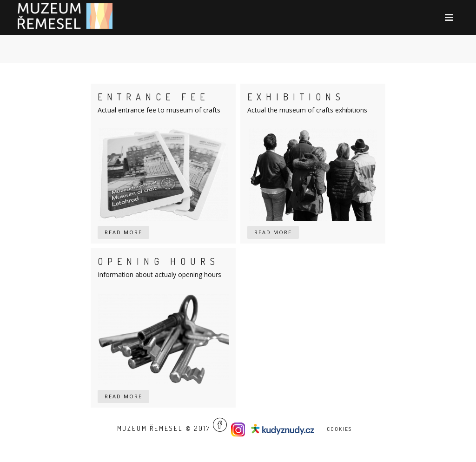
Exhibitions (296, 97)
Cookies (339, 429)
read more (123, 232)
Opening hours (159, 261)
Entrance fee (153, 97)
